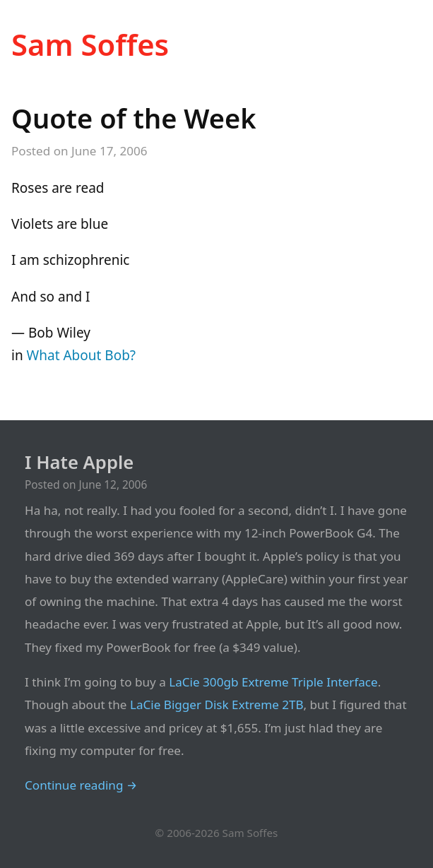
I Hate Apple (79, 462)
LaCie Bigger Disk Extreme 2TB (217, 704)
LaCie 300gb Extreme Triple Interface (273, 682)
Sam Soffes (90, 44)
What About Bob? (82, 355)
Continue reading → (81, 785)
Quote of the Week (134, 118)
